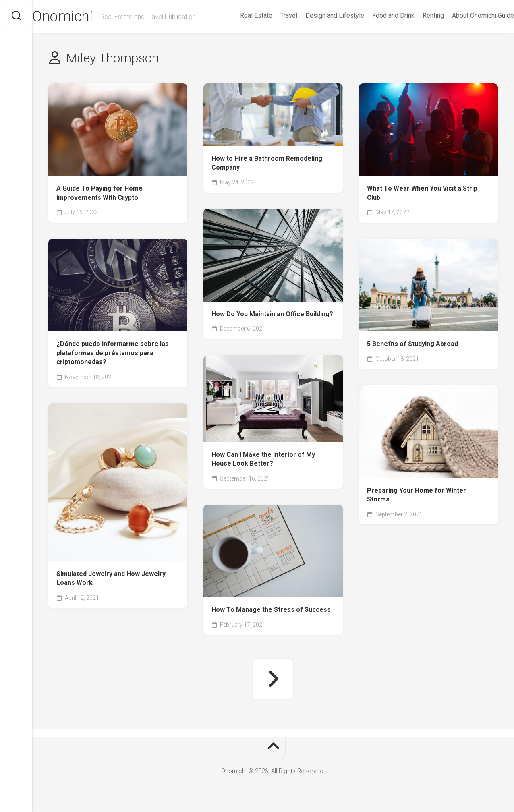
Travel (273, 16)
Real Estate (240, 16)
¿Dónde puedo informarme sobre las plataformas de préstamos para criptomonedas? (113, 353)
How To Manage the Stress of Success (271, 610)
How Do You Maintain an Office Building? (272, 314)
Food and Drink (377, 16)
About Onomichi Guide (467, 16)
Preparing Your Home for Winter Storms (417, 495)
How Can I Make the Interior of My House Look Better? (263, 459)
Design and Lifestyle (319, 16)
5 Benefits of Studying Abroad (412, 344)
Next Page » (273, 679)
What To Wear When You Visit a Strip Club (422, 193)
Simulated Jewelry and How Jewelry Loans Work (111, 578)
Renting (417, 16)
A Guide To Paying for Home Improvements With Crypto (99, 193)
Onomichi (78, 17)
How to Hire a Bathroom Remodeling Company (267, 163)
